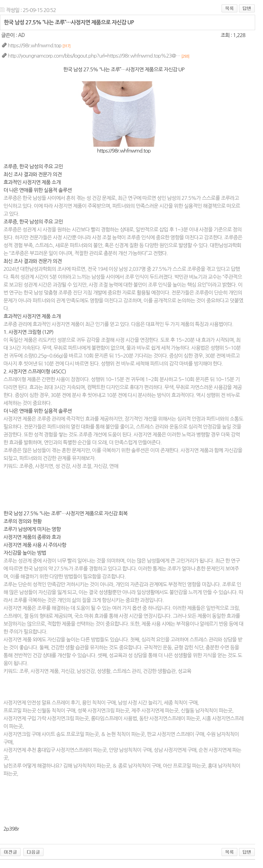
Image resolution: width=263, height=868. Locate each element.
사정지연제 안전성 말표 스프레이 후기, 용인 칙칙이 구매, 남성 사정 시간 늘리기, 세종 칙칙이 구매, (101, 703)
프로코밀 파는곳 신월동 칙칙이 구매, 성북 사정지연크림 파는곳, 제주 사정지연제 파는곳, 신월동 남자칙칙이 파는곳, (118, 710)
